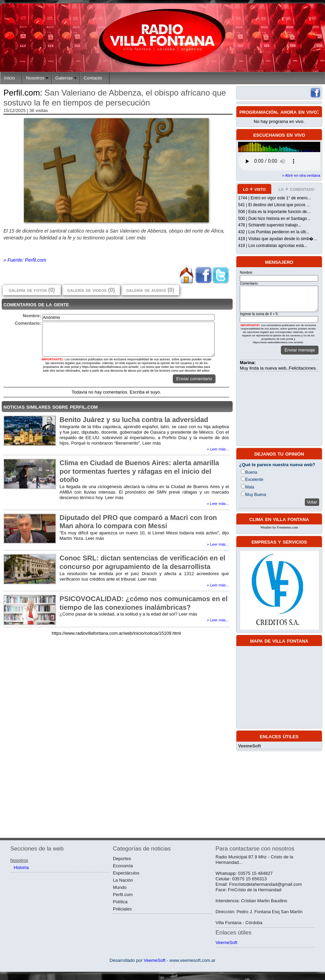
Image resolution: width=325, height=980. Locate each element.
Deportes (122, 859)
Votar (312, 502)
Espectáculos (126, 873)
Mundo (120, 887)
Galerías (64, 78)
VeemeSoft (249, 746)
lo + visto (254, 189)
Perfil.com (123, 895)
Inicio (10, 78)
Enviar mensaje (300, 350)
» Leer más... (218, 449)
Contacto (93, 78)
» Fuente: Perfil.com (25, 260)
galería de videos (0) (91, 290)
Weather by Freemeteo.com (279, 527)
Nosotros (35, 78)
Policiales (122, 909)
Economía (123, 866)
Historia (21, 867)
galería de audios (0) (150, 290)
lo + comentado (296, 189)
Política (120, 902)
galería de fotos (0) (32, 290)
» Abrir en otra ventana (301, 175)
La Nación (123, 880)
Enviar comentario (194, 379)
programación (258, 112)
